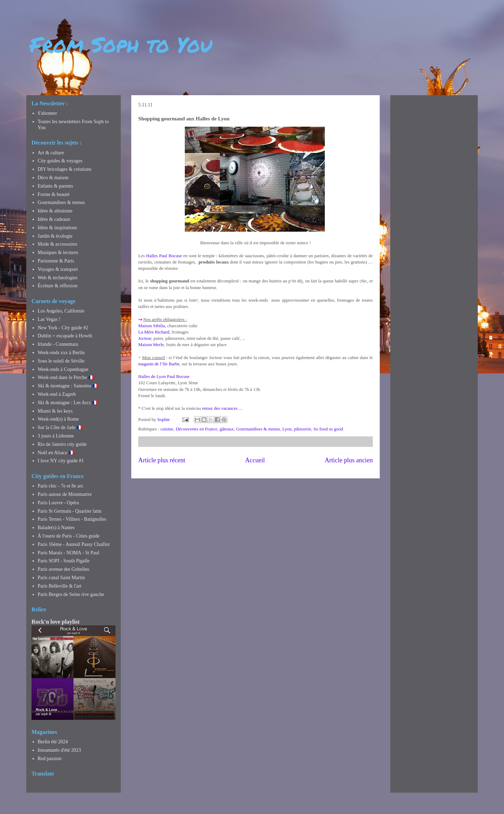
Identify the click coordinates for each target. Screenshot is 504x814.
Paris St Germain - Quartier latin (70, 511)
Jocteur (145, 338)
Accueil (255, 460)
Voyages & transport (58, 269)
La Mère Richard (154, 332)
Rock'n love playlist (55, 622)
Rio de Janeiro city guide (62, 444)
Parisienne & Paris (56, 261)
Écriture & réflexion (58, 286)
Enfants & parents (55, 186)
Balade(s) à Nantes (56, 528)
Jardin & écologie (55, 236)
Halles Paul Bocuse (164, 256)
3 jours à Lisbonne (56, 436)
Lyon (287, 429)
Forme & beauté (54, 194)
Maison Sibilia (152, 326)
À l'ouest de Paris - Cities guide (69, 536)
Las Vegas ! (49, 319)
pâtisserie (303, 429)
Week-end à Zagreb (57, 394)
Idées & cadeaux (54, 219)
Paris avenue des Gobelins (64, 569)
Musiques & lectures (58, 252)
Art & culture (51, 153)
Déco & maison (53, 178)
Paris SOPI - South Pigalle (64, 561)
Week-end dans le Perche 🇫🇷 (66, 377)
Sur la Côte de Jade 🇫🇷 (60, 427)
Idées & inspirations (58, 228)
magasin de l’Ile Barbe (159, 364)
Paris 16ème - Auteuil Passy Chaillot (74, 544)
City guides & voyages (60, 161)
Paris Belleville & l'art (60, 586)
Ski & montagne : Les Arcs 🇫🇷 (68, 403)
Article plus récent (162, 460)
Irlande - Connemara (58, 344)
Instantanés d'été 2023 (59, 750)
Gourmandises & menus (258, 429)
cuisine (167, 429)
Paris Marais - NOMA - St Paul (69, 553)
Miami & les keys (55, 411)
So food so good (328, 429)
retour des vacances (220, 408)
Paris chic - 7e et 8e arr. (61, 486)
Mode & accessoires (58, 244)
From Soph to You (121, 44)
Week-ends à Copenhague (63, 369)
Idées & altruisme (55, 211)
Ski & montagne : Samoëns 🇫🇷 (68, 386)
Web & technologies (58, 278)
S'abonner (47, 113)
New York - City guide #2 (63, 328)
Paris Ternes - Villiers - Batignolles (72, 519)
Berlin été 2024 (53, 742)
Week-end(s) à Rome (58, 419)
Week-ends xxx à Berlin (61, 353)
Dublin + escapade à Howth (65, 336)
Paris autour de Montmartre (65, 494)
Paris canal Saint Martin (61, 578)
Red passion (50, 759)
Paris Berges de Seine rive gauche (71, 594)
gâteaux (227, 429)
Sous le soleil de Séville (61, 361)
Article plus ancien (349, 460)
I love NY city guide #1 (61, 461)
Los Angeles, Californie (61, 311)
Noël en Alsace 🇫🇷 (56, 453)
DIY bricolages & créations (65, 169)
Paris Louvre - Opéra (58, 503)
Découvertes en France (197, 429)
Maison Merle (151, 345)
